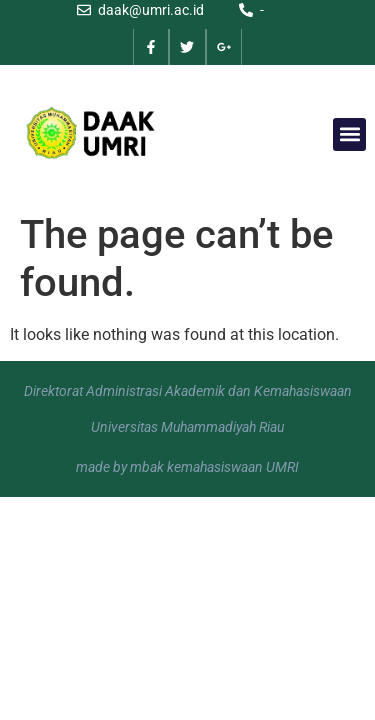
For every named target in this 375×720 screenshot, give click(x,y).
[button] (349, 134)
